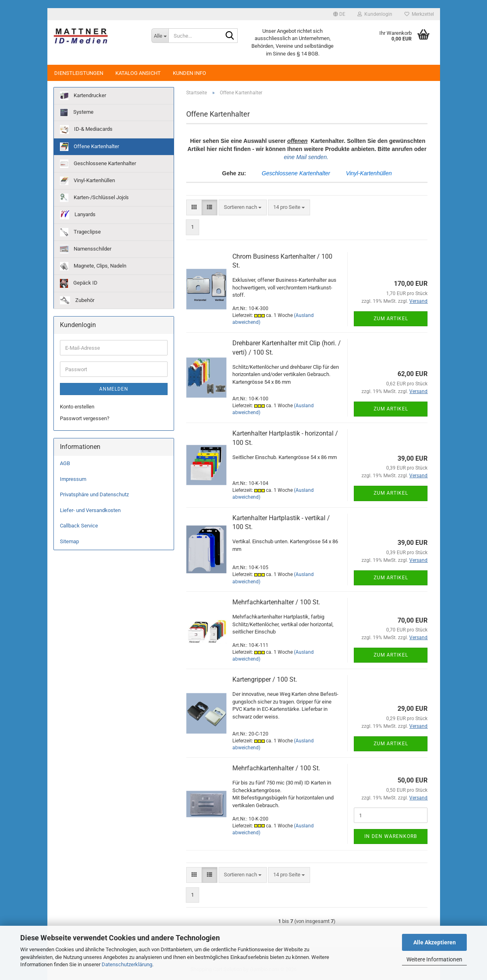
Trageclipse (80, 232)
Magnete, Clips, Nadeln (93, 266)
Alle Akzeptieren (435, 942)
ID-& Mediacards (86, 130)
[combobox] (243, 207)
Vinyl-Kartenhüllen (87, 181)
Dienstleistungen (79, 73)
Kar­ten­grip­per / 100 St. (265, 679)
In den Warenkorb (391, 836)
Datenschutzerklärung (127, 964)
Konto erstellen (77, 407)
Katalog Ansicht (138, 73)
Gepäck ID (79, 283)
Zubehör (77, 300)
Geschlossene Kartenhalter (98, 164)
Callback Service (79, 526)
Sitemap (69, 541)
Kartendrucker (83, 96)
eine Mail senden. (307, 157)
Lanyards (78, 215)
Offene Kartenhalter (89, 147)
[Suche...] (160, 36)
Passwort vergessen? (85, 418)
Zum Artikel (391, 319)
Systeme (77, 113)
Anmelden (114, 389)
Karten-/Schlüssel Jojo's (94, 198)
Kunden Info (189, 73)
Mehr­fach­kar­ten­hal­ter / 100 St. (276, 602)
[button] (339, 14)
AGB (65, 463)
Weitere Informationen (434, 959)
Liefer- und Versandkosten (90, 510)
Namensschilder (86, 249)
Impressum (73, 479)
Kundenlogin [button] (375, 14)
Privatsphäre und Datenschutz (94, 494)
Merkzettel (419, 14)
